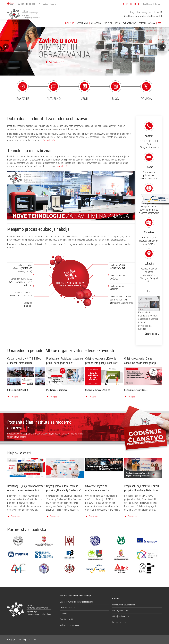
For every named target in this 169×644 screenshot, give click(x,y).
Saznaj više (49, 62)
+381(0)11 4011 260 (28, 4)
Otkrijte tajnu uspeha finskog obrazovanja (77, 602)
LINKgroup (22, 640)
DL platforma (147, 4)
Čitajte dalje (152, 334)
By (145, 327)
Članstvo (164, 232)
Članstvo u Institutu (68, 619)
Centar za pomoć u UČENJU (117, 277)
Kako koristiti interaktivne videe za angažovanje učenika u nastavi (148, 317)
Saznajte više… (50, 140)
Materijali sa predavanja (69, 625)
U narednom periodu (68, 608)
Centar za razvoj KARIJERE (117, 288)
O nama (164, 166)
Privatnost (32, 640)
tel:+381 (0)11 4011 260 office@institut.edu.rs (164, 136)
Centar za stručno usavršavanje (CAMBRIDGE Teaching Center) (21, 268)
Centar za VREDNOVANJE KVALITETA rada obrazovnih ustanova (20, 282)
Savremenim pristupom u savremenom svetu (164, 167)
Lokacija (164, 266)
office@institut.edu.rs (48, 4)
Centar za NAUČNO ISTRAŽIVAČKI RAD (118, 267)
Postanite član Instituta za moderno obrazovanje (164, 233)
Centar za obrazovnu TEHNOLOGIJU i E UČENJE (21, 294)
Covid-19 (63, 613)
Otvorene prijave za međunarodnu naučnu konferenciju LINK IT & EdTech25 (104, 490)
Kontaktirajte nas (119, 622)
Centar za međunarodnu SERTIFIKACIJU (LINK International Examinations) (121, 300)
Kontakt (158, 4)
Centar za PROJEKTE (28, 305)
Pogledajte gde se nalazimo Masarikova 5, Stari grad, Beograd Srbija (164, 267)
